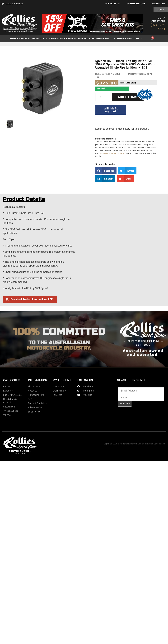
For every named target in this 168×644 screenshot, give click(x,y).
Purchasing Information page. (112, 153)
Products (40, 39)
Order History (136, 4)
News (52, 39)
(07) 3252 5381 (158, 27)
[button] (106, 171)
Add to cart (128, 97)
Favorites (158, 4)
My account (113, 4)
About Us (135, 39)
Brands (23, 39)
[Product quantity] (103, 97)
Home (13, 39)
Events (79, 39)
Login (161, 10)
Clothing (120, 39)
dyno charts (65, 39)
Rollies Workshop (98, 39)
